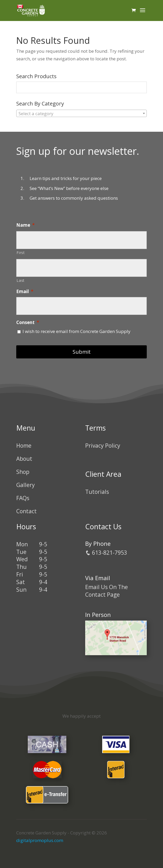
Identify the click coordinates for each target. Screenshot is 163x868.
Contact (26, 511)
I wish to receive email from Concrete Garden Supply (77, 331)
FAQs (23, 498)
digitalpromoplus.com (40, 840)
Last (21, 280)
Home (24, 446)
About (24, 459)
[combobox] (81, 113)
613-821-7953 (106, 553)
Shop (23, 472)
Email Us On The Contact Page (107, 591)
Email (25, 292)
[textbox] (81, 114)
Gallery (26, 485)
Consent (28, 322)
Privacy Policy (103, 446)
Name (25, 225)
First (21, 253)
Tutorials (97, 492)
